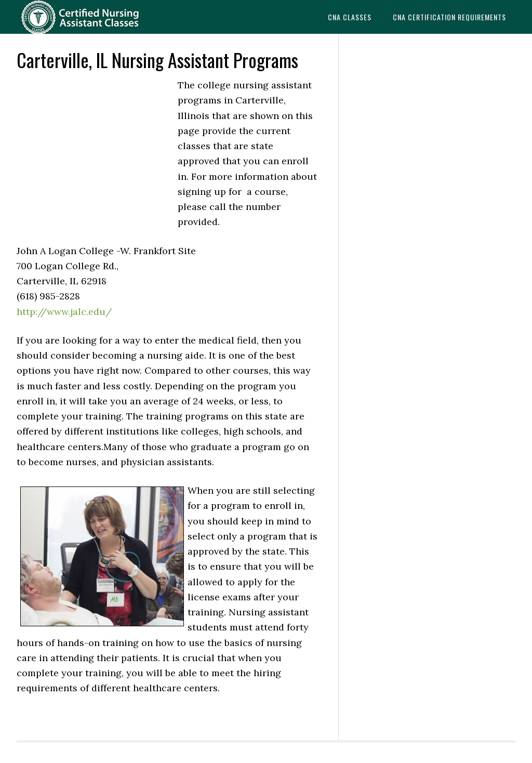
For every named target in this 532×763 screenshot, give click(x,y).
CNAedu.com (95, 17)
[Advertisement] (95, 148)
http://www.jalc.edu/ (64, 312)
